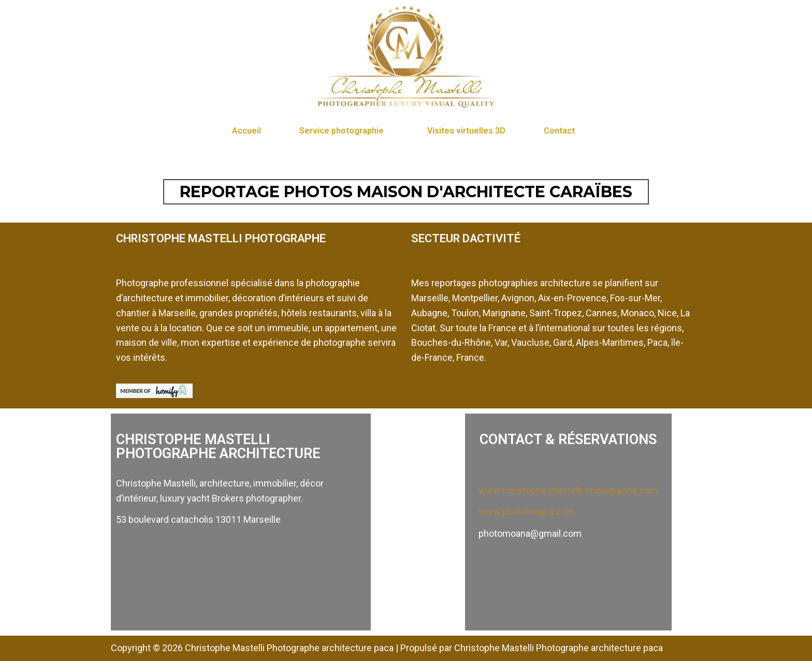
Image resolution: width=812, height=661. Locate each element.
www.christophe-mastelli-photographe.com (568, 490)
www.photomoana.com (526, 512)
